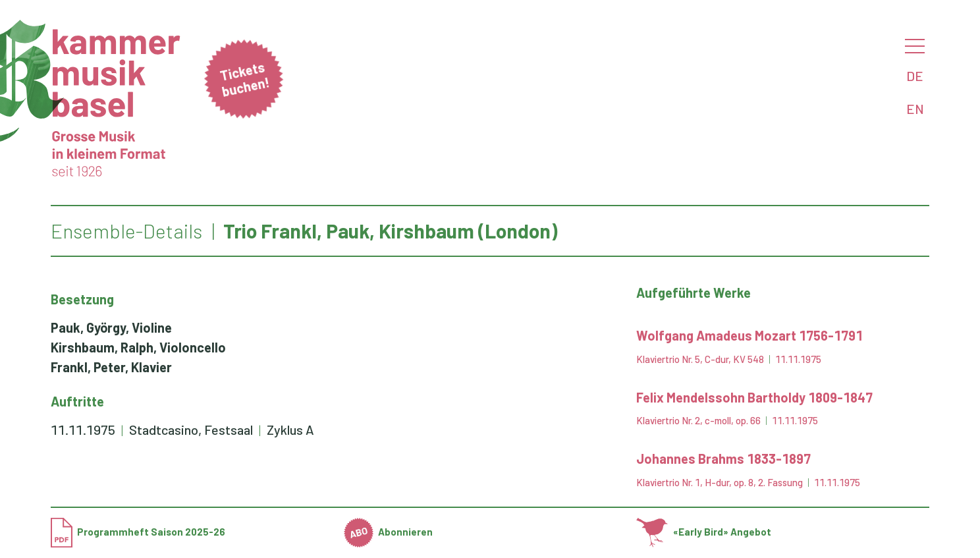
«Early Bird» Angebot (704, 532)
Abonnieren (389, 532)
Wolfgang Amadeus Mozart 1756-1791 (749, 335)
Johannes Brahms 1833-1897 (723, 459)
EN (915, 109)
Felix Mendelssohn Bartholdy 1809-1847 (754, 397)
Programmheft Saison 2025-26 (138, 532)
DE (915, 76)
